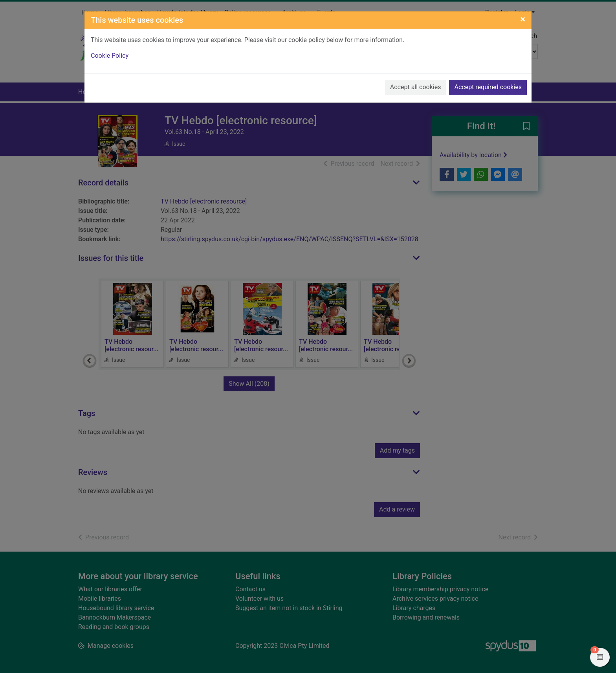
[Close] (523, 19)
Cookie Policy (110, 56)
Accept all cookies (416, 87)
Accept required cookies (488, 87)
